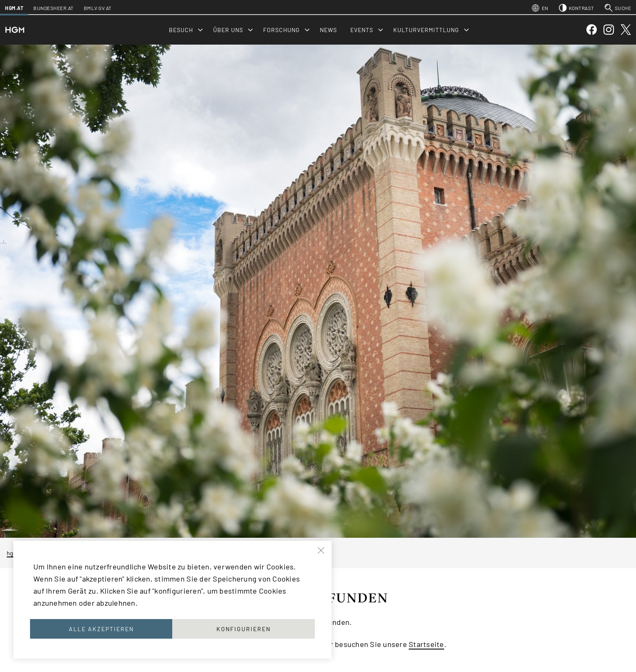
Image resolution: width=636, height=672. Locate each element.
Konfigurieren (244, 629)
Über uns (228, 30)
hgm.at (14, 8)
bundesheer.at (54, 8)
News (328, 30)
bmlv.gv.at (98, 8)
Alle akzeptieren (101, 629)
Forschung (282, 30)
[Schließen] (322, 551)
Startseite (426, 644)
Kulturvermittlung (426, 30)
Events (362, 30)
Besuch (181, 30)
